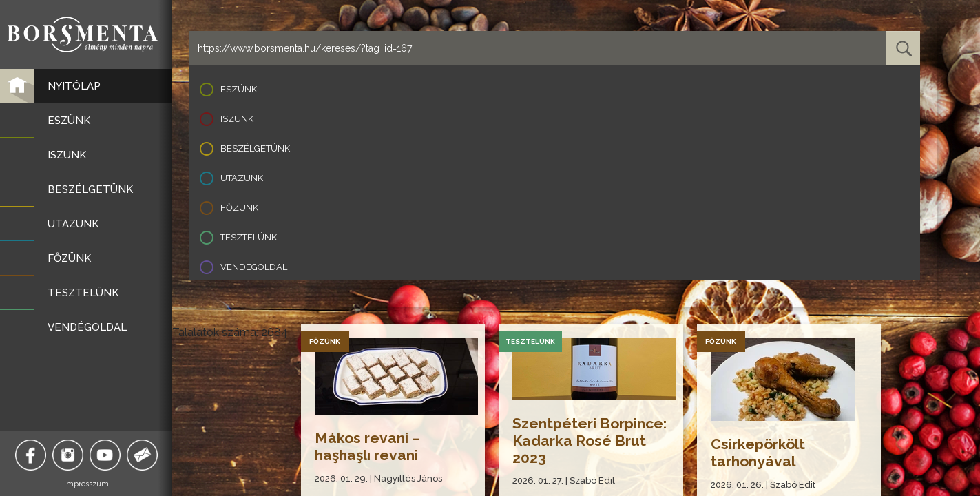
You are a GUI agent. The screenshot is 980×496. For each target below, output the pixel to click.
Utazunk (242, 178)
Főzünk (239, 208)
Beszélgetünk (255, 148)
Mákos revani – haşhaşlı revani (367, 446)
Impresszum (86, 484)
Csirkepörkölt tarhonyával (758, 453)
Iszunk (237, 119)
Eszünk (239, 89)
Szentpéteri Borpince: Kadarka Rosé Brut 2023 (590, 441)
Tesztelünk (249, 237)
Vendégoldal (254, 267)
